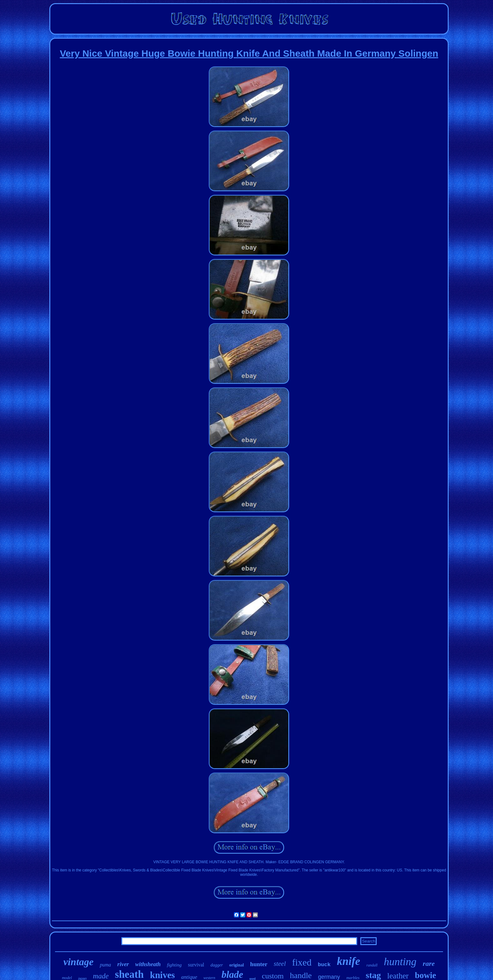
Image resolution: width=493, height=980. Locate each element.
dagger (217, 965)
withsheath (148, 964)
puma (105, 965)
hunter (259, 964)
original (237, 965)
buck (324, 965)
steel (280, 964)
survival (196, 965)
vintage (79, 962)
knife (348, 961)
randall (372, 965)
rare (429, 963)
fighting (174, 965)
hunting (400, 962)
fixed (302, 962)
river (123, 964)
